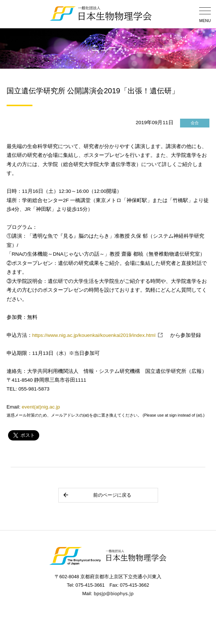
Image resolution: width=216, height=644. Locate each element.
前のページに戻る (97, 495)
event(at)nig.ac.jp (41, 407)
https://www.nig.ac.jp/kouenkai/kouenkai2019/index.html (94, 335)
